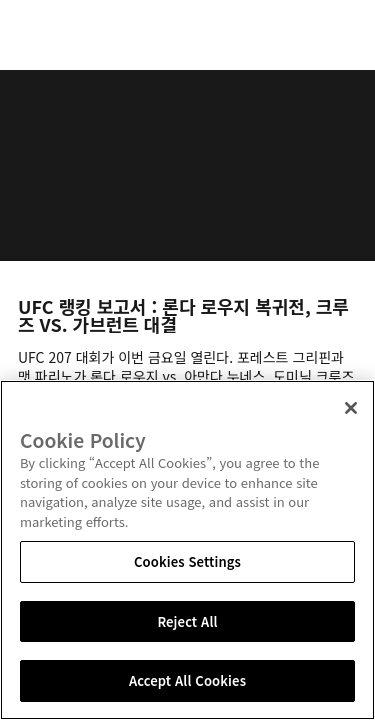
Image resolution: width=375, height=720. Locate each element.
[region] (187, 550)
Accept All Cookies (187, 680)
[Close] (351, 408)
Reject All (187, 621)
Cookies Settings (187, 561)
